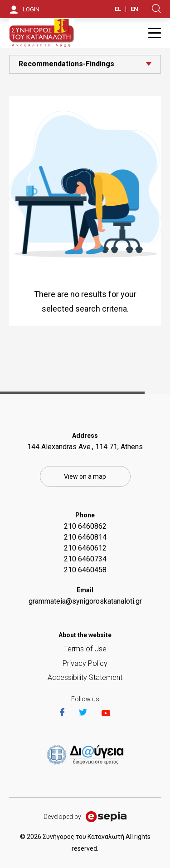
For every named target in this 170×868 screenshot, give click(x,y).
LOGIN (31, 9)
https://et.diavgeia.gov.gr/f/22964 (87, 755)
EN (134, 9)
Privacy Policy (85, 663)
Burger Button (155, 33)
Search (156, 9)
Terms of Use (85, 649)
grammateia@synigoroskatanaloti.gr (85, 601)
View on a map (85, 476)
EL (118, 9)
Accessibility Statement (85, 677)
